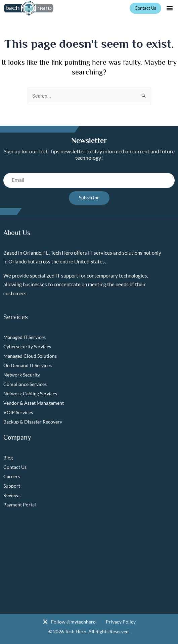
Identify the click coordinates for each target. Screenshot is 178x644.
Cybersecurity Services (27, 346)
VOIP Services (18, 412)
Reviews (12, 495)
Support (12, 486)
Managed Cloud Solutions (30, 356)
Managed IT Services (25, 337)
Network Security (22, 375)
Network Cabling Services (30, 393)
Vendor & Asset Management (34, 403)
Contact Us (15, 467)
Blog (8, 458)
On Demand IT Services (28, 365)
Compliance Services (25, 384)
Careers (12, 476)
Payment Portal (20, 505)
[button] (170, 8)
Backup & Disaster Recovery (33, 422)
